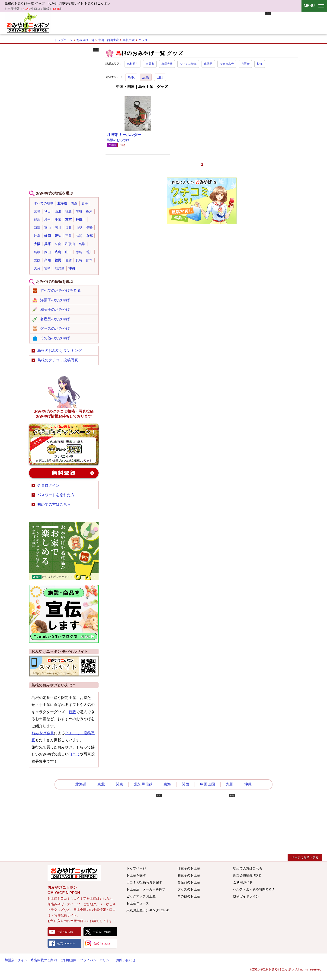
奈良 (58, 244)
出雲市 (150, 64)
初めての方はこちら (54, 504)
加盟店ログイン (16, 960)
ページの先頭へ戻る (305, 857)
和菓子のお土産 (189, 875)
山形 (58, 211)
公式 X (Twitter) (102, 932)
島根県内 (133, 64)
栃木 (89, 211)
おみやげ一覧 (85, 40)
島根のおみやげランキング (60, 351)
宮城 (37, 211)
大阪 (37, 244)
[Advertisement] (186, 22)
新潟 (37, 228)
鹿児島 (60, 268)
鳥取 (131, 77)
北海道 (62, 203)
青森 (74, 203)
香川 (89, 252)
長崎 (79, 260)
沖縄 (72, 268)
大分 (37, 268)
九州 (230, 784)
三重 (68, 236)
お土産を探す (136, 875)
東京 (68, 220)
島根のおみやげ (118, 140)
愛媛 (37, 260)
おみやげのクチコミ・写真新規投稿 (64, 444)
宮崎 (48, 268)
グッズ (143, 40)
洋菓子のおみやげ (55, 300)
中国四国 (208, 784)
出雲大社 (167, 64)
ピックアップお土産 (141, 896)
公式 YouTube (65, 932)
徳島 (79, 252)
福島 (68, 211)
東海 (167, 784)
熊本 (89, 260)
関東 (119, 784)
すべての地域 (44, 203)
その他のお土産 (189, 896)
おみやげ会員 (43, 733)
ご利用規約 (68, 960)
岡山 (48, 252)
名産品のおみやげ (55, 319)
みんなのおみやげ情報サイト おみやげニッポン (74, 873)
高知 (48, 260)
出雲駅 (208, 64)
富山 (48, 228)
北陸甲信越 (143, 784)
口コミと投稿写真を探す (144, 882)
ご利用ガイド (243, 882)
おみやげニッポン (28, 22)
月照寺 (245, 64)
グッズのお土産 (189, 889)
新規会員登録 (64, 473)
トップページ (64, 40)
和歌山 (70, 244)
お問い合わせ (126, 960)
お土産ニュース (138, 903)
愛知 (58, 236)
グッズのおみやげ (55, 328)
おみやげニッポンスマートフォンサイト (64, 666)
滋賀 (79, 236)
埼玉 (48, 220)
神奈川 (80, 220)
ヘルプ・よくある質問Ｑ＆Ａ (254, 889)
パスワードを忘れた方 (56, 495)
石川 (58, 228)
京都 (89, 236)
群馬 (37, 220)
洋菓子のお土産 (189, 868)
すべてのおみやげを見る (61, 290)
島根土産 (129, 40)
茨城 (79, 211)
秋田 (48, 211)
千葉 (58, 220)
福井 (68, 228)
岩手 (85, 203)
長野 (89, 228)
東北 (101, 784)
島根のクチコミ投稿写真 (58, 360)
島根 (37, 252)
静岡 (48, 236)
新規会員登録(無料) (247, 875)
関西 (186, 784)
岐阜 (37, 236)
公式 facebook (66, 943)
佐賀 (68, 260)
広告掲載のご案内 (44, 960)
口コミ (74, 754)
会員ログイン (48, 485)
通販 (72, 712)
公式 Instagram (103, 944)
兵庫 (48, 244)
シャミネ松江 (188, 64)
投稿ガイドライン (246, 896)
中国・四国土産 (108, 40)
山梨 (79, 228)
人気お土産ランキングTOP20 (148, 910)
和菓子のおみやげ (55, 309)
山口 (160, 77)
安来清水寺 (227, 64)
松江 (260, 64)
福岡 (58, 260)
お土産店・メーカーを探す (146, 889)
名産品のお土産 (189, 882)
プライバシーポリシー (96, 960)
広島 (146, 77)
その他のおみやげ (55, 338)
